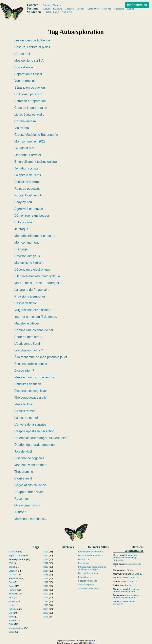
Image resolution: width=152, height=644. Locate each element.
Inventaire (13, 594)
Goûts (11, 586)
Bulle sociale (23, 222)
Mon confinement (26, 243)
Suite (11, 624)
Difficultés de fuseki (28, 384)
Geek (11, 582)
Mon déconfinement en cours (35, 236)
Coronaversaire (25, 121)
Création (13, 571)
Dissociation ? (24, 371)
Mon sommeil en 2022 (30, 141)
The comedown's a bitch (31, 398)
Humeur (12, 590)
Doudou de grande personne (34, 445)
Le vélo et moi (24, 148)
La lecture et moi (26, 418)
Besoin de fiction (26, 303)
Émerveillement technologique (35, 162)
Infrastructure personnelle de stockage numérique (92, 568)
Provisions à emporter (30, 296)
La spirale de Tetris (28, 175)
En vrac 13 (83, 559)
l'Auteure (58, 9)
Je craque (21, 229)
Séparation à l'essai (28, 74)
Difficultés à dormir (27, 182)
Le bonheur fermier (28, 155)
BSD (11, 563)
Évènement (14, 578)
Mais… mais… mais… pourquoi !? (38, 283)
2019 (46, 590)
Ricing (130, 570)
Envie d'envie (24, 67)
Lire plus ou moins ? (28, 350)
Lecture (12, 605)
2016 (46, 578)
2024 (46, 609)
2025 (46, 613)
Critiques (69, 9)
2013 (46, 567)
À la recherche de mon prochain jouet (41, 357)
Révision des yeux (27, 256)
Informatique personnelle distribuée (126, 590)
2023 (46, 605)
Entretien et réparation (30, 101)
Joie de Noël (23, 451)
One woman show (27, 505)
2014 (46, 571)
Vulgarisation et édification (33, 310)
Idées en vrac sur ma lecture (34, 377)
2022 (46, 601)
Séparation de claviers (30, 88)
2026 (46, 617)
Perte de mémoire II (28, 337)
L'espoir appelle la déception (34, 431)
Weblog (131, 9)
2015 (46, 575)
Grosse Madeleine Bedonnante (36, 135)
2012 (46, 563)
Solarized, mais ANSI (89, 588)
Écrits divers (94, 9)
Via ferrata (22, 128)
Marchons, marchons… (31, 519)
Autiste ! (20, 512)
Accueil (47, 9)
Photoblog (119, 9)
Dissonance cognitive (29, 458)
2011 (46, 559)
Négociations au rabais (30, 485)
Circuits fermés (25, 411)
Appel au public (16, 556)
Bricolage (21, 249)
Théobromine (24, 472)
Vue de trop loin (25, 81)
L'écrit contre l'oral (27, 344)
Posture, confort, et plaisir (32, 47)
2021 (46, 597)
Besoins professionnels (31, 364)
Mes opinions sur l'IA (29, 61)
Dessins (81, 9)
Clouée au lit (23, 478)
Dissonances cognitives (31, 391)
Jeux (11, 597)
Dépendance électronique (32, 269)
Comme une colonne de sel (34, 330)
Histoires (107, 9)
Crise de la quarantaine (31, 108)
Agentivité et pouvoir (29, 209)
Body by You (23, 202)
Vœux (11, 632)
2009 (46, 552)
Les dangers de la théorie (32, 40)
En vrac (12, 575)
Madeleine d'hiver (27, 323)
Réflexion (13, 609)
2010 (46, 556)
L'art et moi (22, 54)
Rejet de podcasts (27, 189)
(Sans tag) (14, 552)
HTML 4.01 (52, 12)
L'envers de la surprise (30, 424)
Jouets (12, 601)
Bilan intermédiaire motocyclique (37, 276)
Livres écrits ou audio (29, 114)
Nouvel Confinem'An (29, 195)
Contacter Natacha (52, 5)
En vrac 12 (137, 574)
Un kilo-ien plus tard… (30, 94)
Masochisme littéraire (29, 263)
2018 (46, 586)
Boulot (12, 567)
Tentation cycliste (26, 168)
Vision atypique (16, 628)
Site (10, 613)
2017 (46, 582)
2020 (46, 594)
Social (11, 617)
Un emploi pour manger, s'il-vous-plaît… (42, 438)
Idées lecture (23, 404)
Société (12, 620)
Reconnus (21, 499)
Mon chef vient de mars (31, 465)
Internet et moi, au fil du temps (36, 317)
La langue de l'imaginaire (32, 290)
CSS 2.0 (66, 12)
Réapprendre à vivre (29, 492)
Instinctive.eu (137, 5)
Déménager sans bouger (32, 216)
